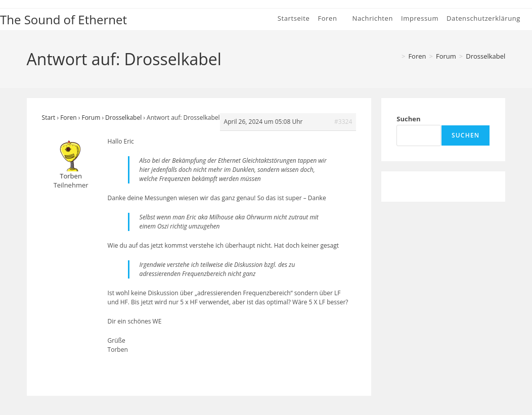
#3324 (343, 122)
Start (49, 118)
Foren (68, 118)
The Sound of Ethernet (63, 19)
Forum (91, 118)
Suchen (408, 119)
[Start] (395, 56)
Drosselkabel (485, 56)
